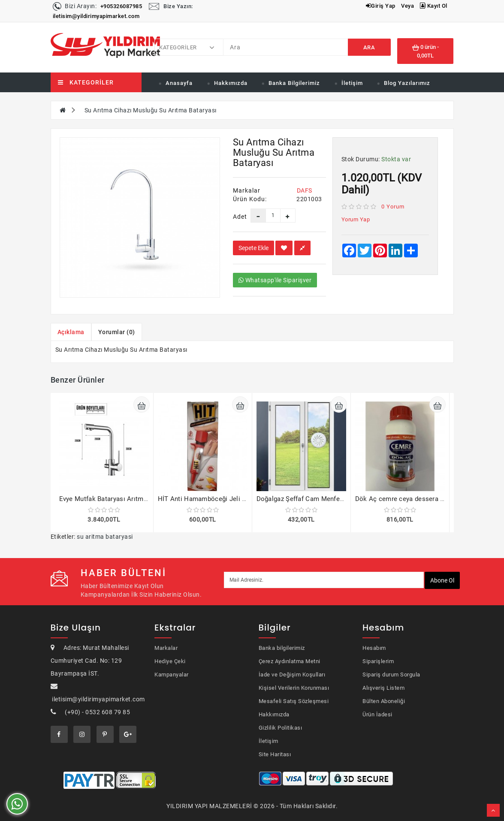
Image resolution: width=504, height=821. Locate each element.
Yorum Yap (356, 219)
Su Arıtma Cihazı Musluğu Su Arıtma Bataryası (151, 110)
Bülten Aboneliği (384, 701)
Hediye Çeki (170, 661)
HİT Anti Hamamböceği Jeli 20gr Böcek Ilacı (224, 499)
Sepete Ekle (254, 248)
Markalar (166, 648)
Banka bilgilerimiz (282, 648)
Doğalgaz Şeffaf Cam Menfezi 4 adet (311, 499)
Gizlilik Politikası (281, 728)
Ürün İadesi (377, 714)
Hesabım (374, 648)
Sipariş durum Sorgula (391, 675)
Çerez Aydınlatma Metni (290, 661)
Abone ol (442, 580)
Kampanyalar (172, 675)
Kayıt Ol (434, 6)
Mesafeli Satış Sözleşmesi (294, 701)
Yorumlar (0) (117, 332)
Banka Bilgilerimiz (294, 83)
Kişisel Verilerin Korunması (294, 688)
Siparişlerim (378, 661)
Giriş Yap (381, 6)
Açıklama (71, 332)
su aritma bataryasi (105, 537)
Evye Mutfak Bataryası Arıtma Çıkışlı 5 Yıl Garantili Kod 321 (148, 499)
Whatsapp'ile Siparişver (275, 280)
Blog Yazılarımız (407, 83)
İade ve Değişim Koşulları (292, 675)
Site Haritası (275, 754)
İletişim (352, 83)
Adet (235, 217)
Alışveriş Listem (383, 688)
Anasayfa (179, 83)
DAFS (305, 190)
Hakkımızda (231, 83)
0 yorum (393, 207)
